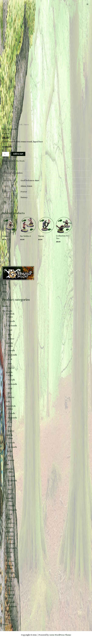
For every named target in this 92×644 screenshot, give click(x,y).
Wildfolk (10, 566)
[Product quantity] (6, 154)
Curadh (11, 321)
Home (5, 284)
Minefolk (10, 498)
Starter (11, 339)
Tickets (5, 624)
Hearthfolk (11, 406)
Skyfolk (9, 536)
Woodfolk (10, 595)
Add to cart (18, 154)
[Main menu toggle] (87, 4)
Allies (10, 317)
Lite (7, 465)
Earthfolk (10, 314)
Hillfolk (9, 435)
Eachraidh (12, 326)
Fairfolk (9, 343)
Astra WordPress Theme (60, 635)
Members (6, 306)
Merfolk (9, 469)
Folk (8, 402)
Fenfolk (9, 372)
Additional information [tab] (12, 173)
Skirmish (10, 532)
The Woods (7, 311)
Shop (4, 292)
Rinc (10, 334)
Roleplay (10, 527)
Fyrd (10, 330)
